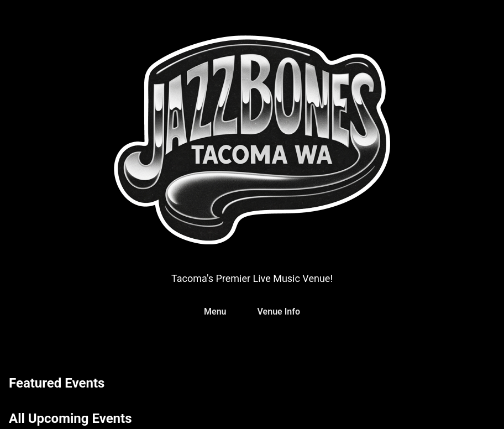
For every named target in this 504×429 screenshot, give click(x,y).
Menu (215, 312)
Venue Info (279, 312)
